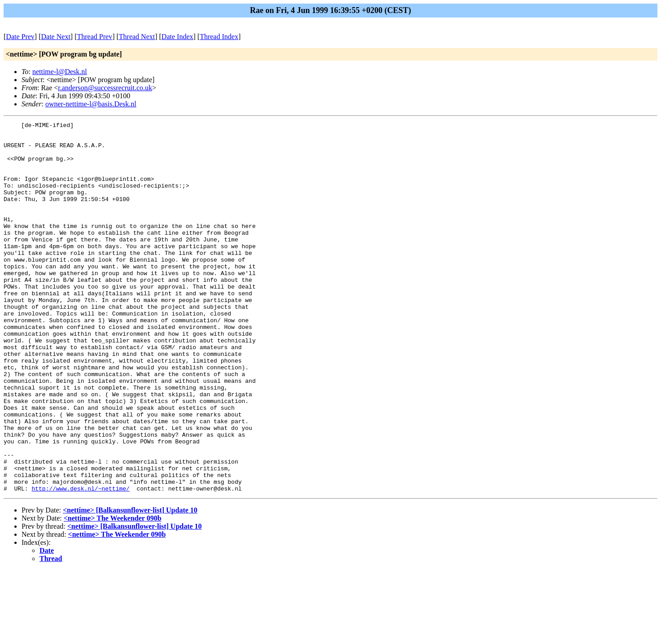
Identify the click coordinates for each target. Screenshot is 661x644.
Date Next (56, 37)
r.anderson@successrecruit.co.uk (105, 88)
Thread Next (137, 37)
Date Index (177, 37)
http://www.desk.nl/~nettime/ (80, 562)
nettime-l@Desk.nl (60, 72)
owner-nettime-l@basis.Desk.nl (91, 104)
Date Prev (20, 37)
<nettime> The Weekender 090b (113, 592)
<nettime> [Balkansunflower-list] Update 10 (130, 584)
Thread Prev (94, 37)
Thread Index (219, 37)
